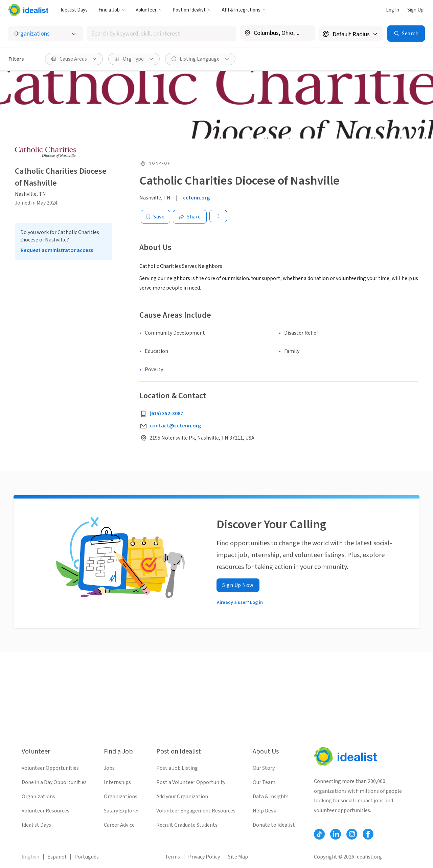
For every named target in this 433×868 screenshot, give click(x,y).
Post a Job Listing (177, 768)
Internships (117, 782)
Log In (393, 10)
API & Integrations (244, 10)
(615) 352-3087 (166, 414)
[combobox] (162, 34)
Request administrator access (57, 250)
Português (87, 857)
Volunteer (149, 10)
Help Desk (264, 811)
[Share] (190, 217)
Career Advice (119, 825)
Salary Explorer (121, 811)
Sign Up (415, 10)
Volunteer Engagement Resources (196, 811)
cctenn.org (196, 198)
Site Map (238, 857)
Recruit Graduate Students (187, 825)
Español (57, 857)
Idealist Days (74, 10)
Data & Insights (271, 797)
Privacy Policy (204, 857)
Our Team (264, 782)
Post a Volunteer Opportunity (191, 782)
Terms (173, 857)
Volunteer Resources (45, 811)
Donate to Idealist (274, 825)
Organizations (38, 797)
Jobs (109, 768)
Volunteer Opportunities (50, 768)
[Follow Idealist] (319, 834)
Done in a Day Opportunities (54, 782)
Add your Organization (182, 797)
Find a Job (112, 10)
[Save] (155, 217)
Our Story (264, 768)
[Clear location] (305, 33)
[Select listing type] (45, 34)
